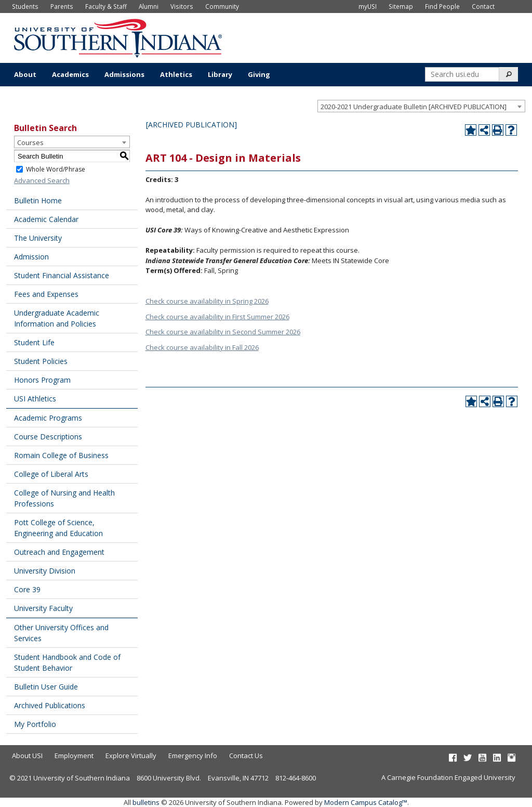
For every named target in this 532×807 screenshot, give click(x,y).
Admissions (124, 74)
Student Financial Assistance (62, 275)
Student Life (34, 342)
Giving (259, 74)
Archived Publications (50, 705)
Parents (62, 6)
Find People (442, 6)
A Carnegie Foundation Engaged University (448, 777)
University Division (45, 571)
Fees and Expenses (46, 294)
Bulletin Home (38, 200)
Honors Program (42, 380)
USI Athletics (35, 399)
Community (222, 6)
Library (220, 74)
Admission (31, 257)
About (25, 74)
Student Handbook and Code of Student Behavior (67, 662)
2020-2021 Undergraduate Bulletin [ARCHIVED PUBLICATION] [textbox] (414, 107)
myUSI (368, 6)
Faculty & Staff (106, 6)
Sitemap (401, 6)
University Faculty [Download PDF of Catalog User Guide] (43, 608)
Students (25, 6)
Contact (483, 6)
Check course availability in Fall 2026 (202, 347)
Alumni (149, 6)
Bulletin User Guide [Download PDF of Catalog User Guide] (46, 687)
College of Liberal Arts (51, 474)
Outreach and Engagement (59, 552)
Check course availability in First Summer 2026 (217, 317)
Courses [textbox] (30, 142)
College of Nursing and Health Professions (64, 498)
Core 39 (27, 589)
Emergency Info (193, 756)
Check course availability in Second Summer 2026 (223, 332)
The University (38, 238)
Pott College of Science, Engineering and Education (58, 528)
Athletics (176, 74)
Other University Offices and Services (61, 633)
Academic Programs (48, 418)
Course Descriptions (48, 437)
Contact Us (246, 756)
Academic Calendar (46, 219)
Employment (74, 756)
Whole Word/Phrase (56, 169)
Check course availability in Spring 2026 (207, 301)
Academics (70, 74)
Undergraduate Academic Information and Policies (57, 318)
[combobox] (421, 106)
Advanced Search (42, 180)
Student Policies (41, 361)
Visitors (182, 6)
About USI (27, 756)
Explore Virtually (131, 756)
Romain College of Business (61, 455)
